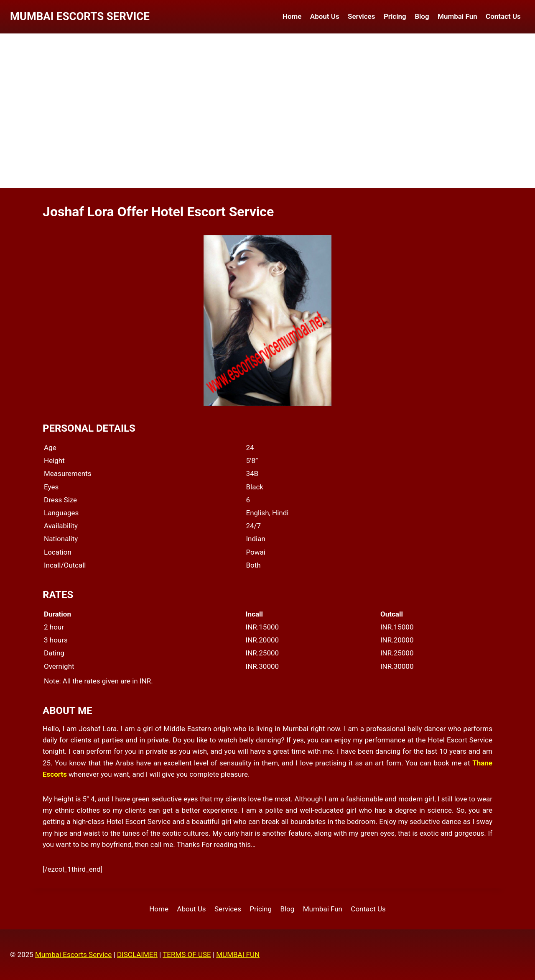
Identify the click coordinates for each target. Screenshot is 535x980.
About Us (325, 16)
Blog (422, 16)
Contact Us (503, 16)
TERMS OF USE (187, 954)
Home (292, 16)
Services (361, 16)
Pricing (395, 16)
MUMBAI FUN (238, 954)
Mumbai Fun (457, 16)
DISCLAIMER (137, 954)
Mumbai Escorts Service (73, 954)
